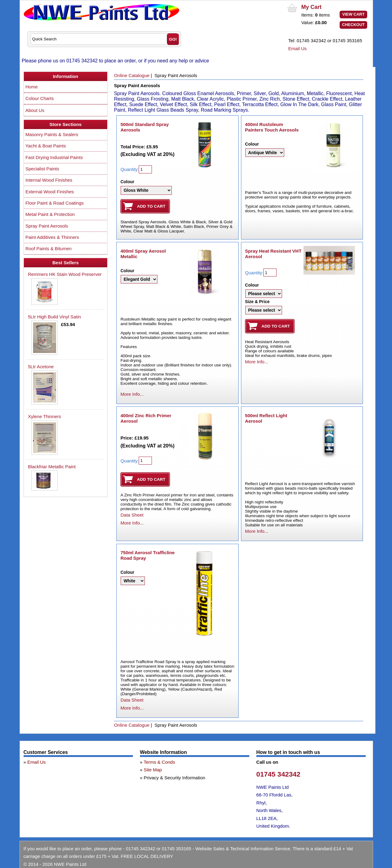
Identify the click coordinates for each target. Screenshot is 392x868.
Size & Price (257, 302)
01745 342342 (278, 774)
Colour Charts (40, 98)
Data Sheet (132, 515)
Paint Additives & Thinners (52, 237)
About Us (35, 110)
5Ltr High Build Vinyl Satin (54, 317)
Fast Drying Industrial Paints (54, 157)
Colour (127, 182)
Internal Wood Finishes (49, 180)
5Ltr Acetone (41, 367)
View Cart (353, 14)
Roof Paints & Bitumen (49, 249)
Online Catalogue (132, 75)
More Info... (132, 394)
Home (32, 87)
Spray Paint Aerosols (47, 226)
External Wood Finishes (50, 192)
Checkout (353, 25)
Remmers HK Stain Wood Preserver (65, 274)
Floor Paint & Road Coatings (55, 203)
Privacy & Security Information (174, 778)
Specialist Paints (42, 169)
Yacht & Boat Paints (46, 146)
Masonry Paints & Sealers (52, 134)
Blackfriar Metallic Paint (52, 467)
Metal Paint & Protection (50, 214)
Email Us (297, 48)
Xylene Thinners (44, 416)
